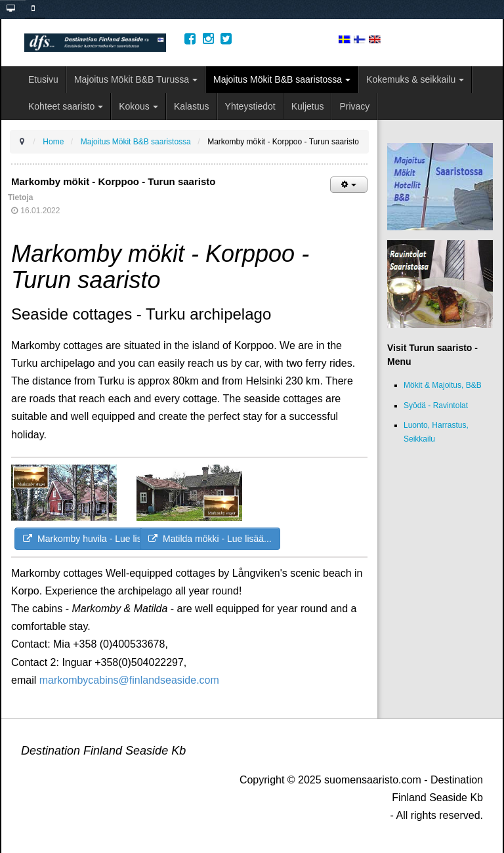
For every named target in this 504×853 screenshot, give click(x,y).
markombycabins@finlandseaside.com (129, 680)
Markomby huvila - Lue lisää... (91, 539)
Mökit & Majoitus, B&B (443, 385)
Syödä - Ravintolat (436, 406)
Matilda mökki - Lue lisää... (210, 539)
